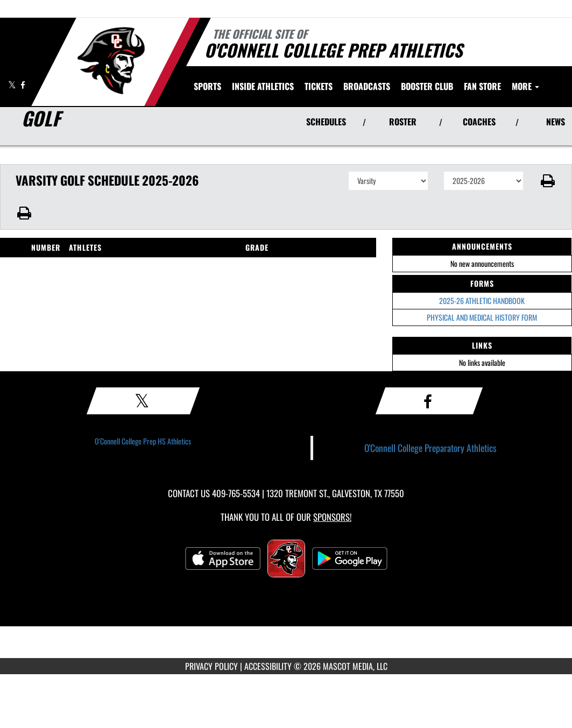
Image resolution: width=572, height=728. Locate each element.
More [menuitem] (525, 86)
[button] (548, 181)
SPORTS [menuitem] (207, 86)
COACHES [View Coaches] (479, 122)
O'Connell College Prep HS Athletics (143, 441)
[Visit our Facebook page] (23, 85)
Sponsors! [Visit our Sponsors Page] (332, 517)
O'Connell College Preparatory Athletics (430, 448)
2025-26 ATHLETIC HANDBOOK (482, 301)
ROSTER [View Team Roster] (403, 122)
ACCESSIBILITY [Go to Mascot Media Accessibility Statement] (268, 666)
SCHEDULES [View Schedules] (326, 122)
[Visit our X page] (13, 85)
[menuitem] (319, 86)
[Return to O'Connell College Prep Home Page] (111, 61)
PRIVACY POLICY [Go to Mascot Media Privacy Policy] (211, 666)
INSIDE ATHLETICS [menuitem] (263, 86)
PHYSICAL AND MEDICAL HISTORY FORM (482, 317)
